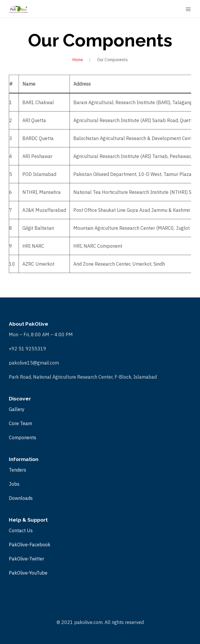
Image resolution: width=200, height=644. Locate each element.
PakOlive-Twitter (27, 559)
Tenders (18, 470)
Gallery (17, 409)
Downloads (21, 498)
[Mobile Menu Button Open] (188, 9)
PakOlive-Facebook (30, 545)
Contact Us (21, 530)
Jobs (14, 484)
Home (78, 60)
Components (23, 437)
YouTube (38, 573)
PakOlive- (19, 573)
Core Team (20, 423)
